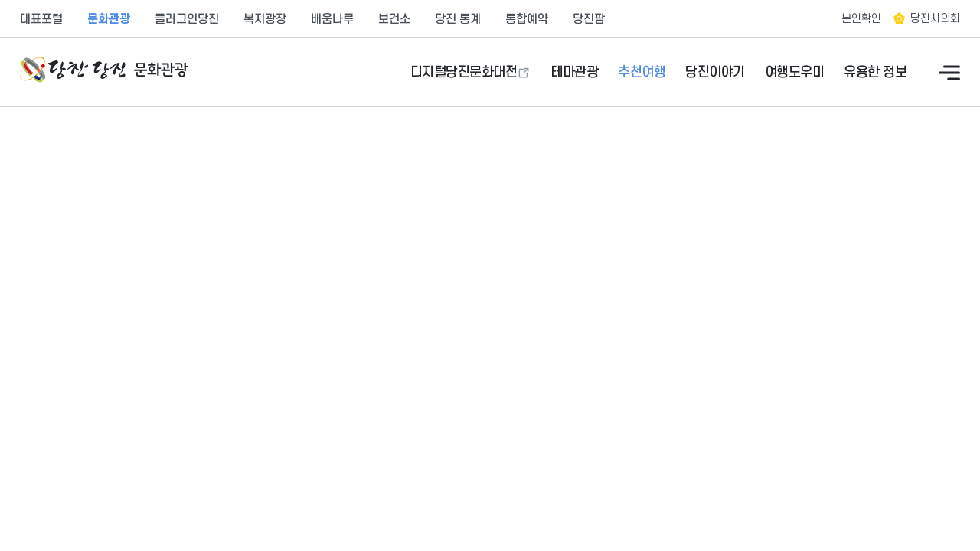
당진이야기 (715, 72)
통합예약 (527, 19)
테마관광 (574, 72)
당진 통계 (458, 19)
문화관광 (109, 19)
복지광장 (265, 19)
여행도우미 (795, 72)
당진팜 (589, 19)
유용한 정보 (875, 72)
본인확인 (861, 19)
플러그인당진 (187, 19)
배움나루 (332, 19)
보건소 (394, 19)
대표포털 (41, 19)
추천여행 (642, 72)
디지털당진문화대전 (464, 72)
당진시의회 (935, 19)
